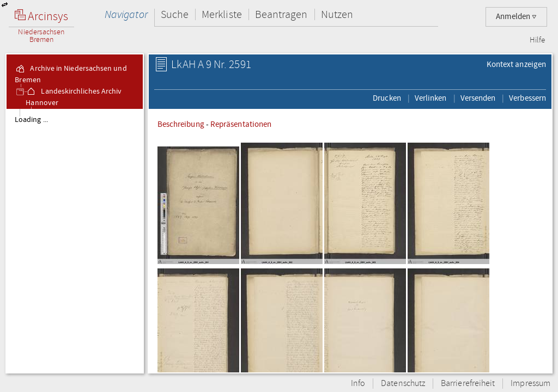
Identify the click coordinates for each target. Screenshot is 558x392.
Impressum (530, 384)
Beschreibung (181, 124)
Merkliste (222, 14)
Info (358, 384)
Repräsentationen (241, 124)
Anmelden (516, 17)
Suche (175, 14)
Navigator (126, 14)
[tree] (75, 241)
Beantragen (281, 14)
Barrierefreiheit (468, 384)
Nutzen (337, 14)
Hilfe (537, 40)
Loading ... (31, 120)
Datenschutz (403, 384)
